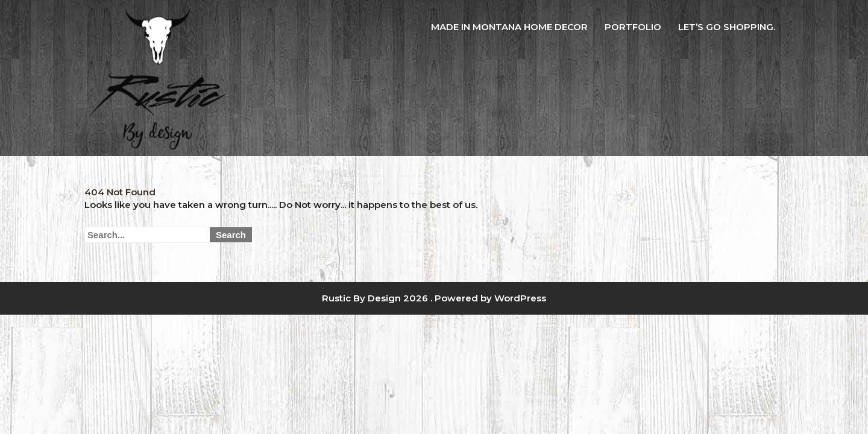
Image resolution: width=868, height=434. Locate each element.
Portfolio (633, 27)
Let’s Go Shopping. (727, 27)
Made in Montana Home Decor (509, 27)
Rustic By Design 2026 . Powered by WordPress (434, 298)
